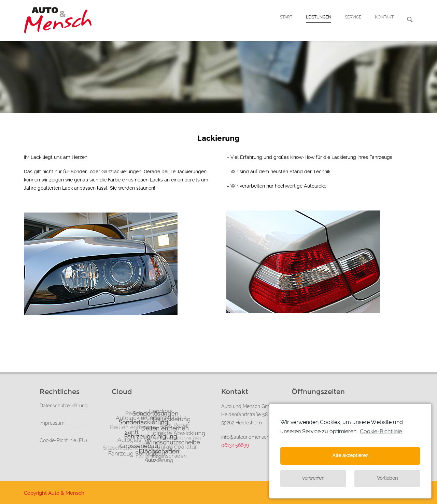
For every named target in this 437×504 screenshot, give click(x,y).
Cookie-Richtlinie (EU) (63, 440)
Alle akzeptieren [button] (350, 456)
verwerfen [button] (313, 478)
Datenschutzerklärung (64, 406)
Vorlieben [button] (387, 478)
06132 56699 (235, 445)
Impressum (52, 423)
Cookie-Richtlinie (381, 431)
